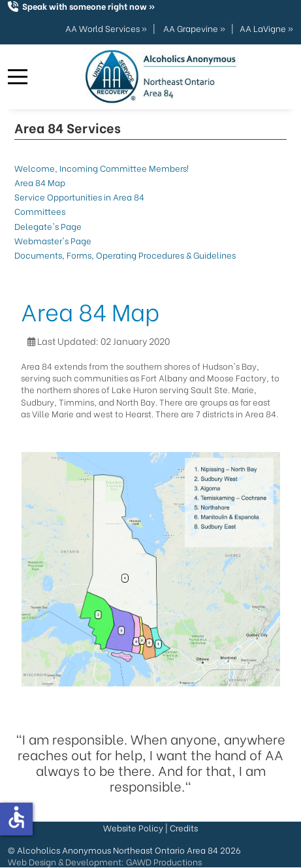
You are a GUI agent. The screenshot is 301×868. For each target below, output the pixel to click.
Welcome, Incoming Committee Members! (102, 168)
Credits (184, 827)
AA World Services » (106, 28)
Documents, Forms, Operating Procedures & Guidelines (125, 254)
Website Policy (133, 827)
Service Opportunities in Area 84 (79, 196)
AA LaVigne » (266, 28)
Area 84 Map (40, 182)
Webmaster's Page (53, 240)
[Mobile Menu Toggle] (18, 77)
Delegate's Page (48, 226)
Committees (40, 211)
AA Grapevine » (194, 28)
